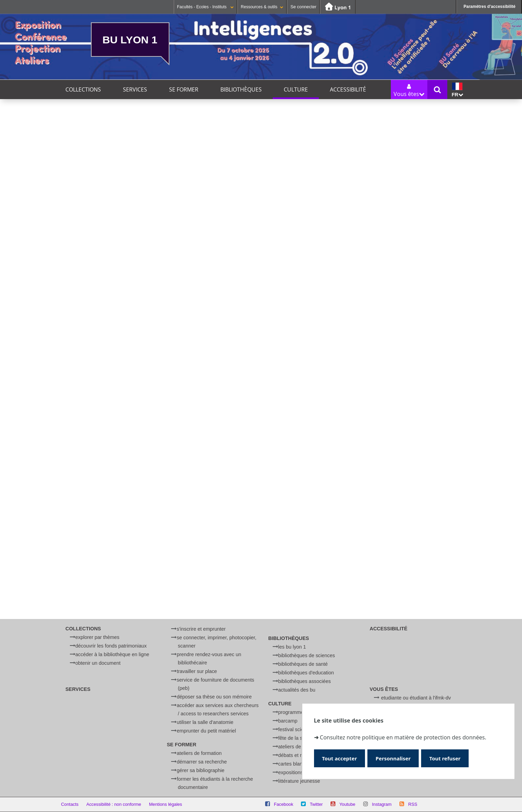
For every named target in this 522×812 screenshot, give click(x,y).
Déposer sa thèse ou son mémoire (214, 697)
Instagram (382, 804)
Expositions (291, 772)
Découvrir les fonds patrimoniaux (111, 646)
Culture (296, 89)
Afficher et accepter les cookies (150, 388)
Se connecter (303, 7)
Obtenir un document (98, 663)
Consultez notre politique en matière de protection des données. (403, 737)
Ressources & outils (262, 7)
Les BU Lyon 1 (292, 647)
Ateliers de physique (300, 747)
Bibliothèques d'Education (306, 673)
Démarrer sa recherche (202, 762)
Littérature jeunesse (299, 781)
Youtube (347, 804)
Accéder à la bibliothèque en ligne (112, 654)
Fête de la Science (297, 738)
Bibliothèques (241, 89)
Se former (184, 89)
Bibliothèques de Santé (303, 664)
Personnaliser (395, 758)
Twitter (316, 804)
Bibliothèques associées (305, 681)
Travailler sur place (197, 671)
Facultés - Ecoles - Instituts (205, 7)
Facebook (283, 804)
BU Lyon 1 (130, 40)
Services (135, 89)
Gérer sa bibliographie (200, 770)
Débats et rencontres (301, 755)
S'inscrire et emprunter (201, 629)
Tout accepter (340, 758)
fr (457, 90)
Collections (83, 89)
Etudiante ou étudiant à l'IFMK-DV (416, 698)
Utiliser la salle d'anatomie (205, 722)
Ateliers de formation (199, 753)
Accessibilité (348, 89)
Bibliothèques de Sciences (307, 655)
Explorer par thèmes (97, 637)
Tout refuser (449, 758)
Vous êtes (384, 689)
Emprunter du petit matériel (206, 731)
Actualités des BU (297, 690)
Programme (291, 712)
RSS (413, 804)
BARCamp (288, 721)
